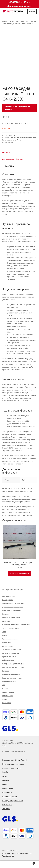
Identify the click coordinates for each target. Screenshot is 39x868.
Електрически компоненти (26, 138)
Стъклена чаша (8, 696)
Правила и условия (10, 797)
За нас (5, 776)
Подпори (6, 671)
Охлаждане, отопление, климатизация (16, 625)
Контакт (5, 784)
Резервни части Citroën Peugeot (15, 760)
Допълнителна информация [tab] (13, 159)
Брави (5, 635)
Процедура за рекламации (13, 801)
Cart (31, 863)
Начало (5, 21)
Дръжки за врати (8, 646)
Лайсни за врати (8, 660)
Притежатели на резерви (11, 674)
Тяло (11, 21)
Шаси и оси (6, 703)
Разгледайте (7, 805)
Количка (6, 780)
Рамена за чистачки (21, 21)
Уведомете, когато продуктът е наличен (17, 108)
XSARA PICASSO (8, 692)
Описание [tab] (6, 153)
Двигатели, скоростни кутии (13, 607)
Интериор (6, 614)
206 (4, 685)
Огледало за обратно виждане (13, 664)
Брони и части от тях (10, 639)
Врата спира (7, 642)
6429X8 (10, 142)
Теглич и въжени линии (11, 628)
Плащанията (7, 792)
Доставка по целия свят (12, 768)
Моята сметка (8, 789)
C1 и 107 (33, 21)
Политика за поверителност (13, 764)
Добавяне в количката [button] (19, 573)
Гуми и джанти (8, 600)
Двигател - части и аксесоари (13, 603)
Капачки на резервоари (11, 653)
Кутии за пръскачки (9, 657)
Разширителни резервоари (12, 678)
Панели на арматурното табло (13, 667)
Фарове (5, 699)
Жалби (5, 772)
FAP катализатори (9, 596)
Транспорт (6, 809)
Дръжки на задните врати (12, 650)
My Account (6, 864)
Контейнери (7, 621)
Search (19, 864)
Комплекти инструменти (11, 618)
